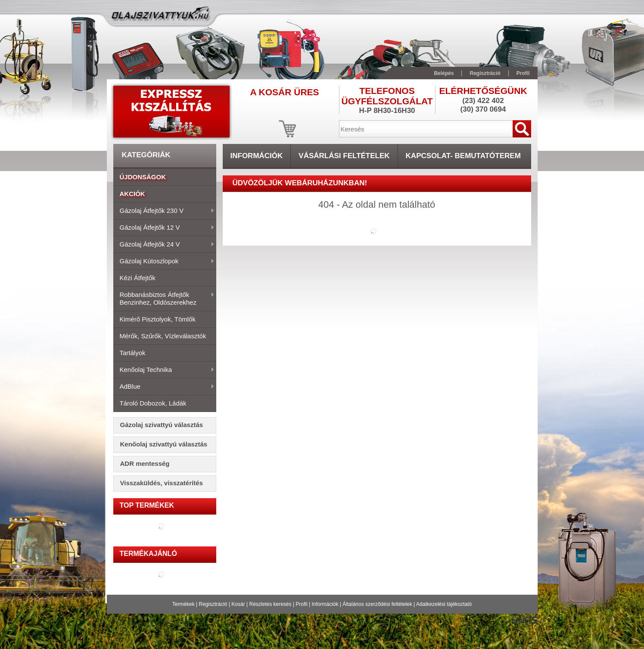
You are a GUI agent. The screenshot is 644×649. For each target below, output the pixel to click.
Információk (325, 604)
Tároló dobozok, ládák (153, 403)
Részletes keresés (271, 604)
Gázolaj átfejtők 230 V (164, 211)
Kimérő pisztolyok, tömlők (158, 319)
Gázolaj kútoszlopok (164, 262)
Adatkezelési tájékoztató (444, 604)
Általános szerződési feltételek (377, 604)
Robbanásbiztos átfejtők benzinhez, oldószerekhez (164, 298)
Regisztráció (213, 604)
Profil (301, 604)
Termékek (184, 604)
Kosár (238, 604)
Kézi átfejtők (138, 278)
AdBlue (164, 387)
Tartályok (133, 353)
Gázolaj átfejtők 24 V (164, 245)
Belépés (444, 73)
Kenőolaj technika (164, 370)
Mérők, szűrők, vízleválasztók (163, 336)
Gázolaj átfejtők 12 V (164, 228)
